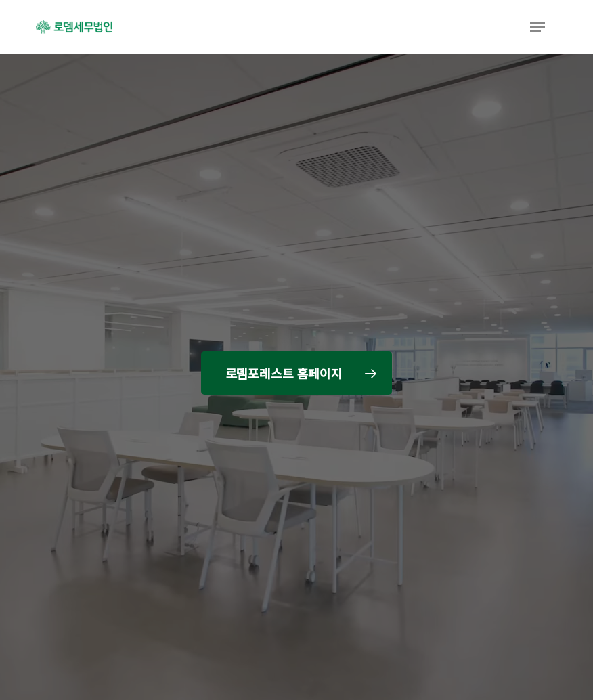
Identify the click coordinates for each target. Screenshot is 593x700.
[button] (537, 27)
